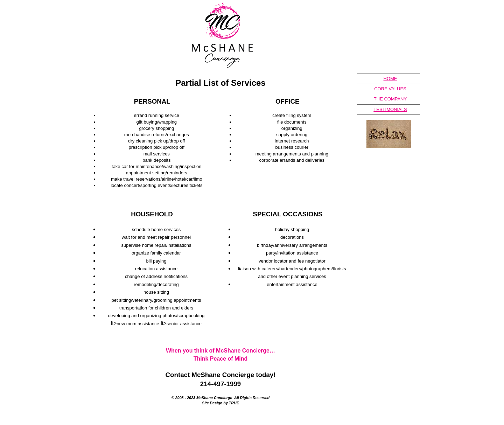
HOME (390, 79)
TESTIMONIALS (390, 109)
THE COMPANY (390, 99)
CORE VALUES (390, 89)
